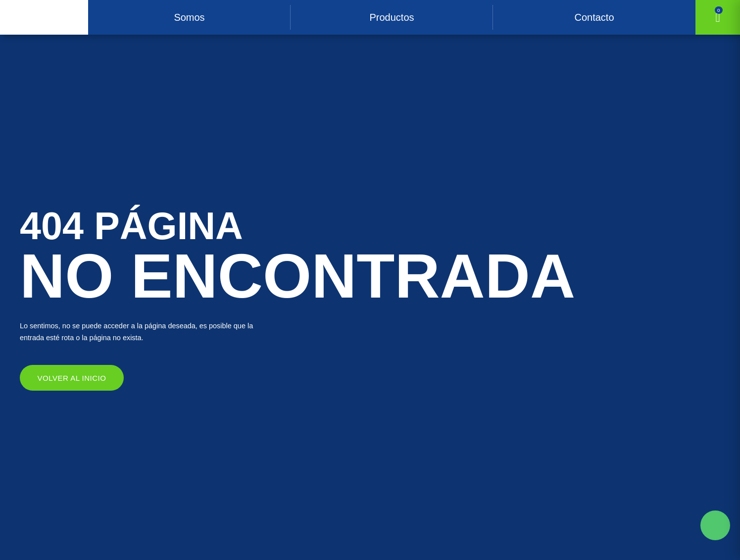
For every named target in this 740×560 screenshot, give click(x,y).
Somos (189, 17)
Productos (392, 17)
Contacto (594, 17)
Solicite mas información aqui (715, 525)
